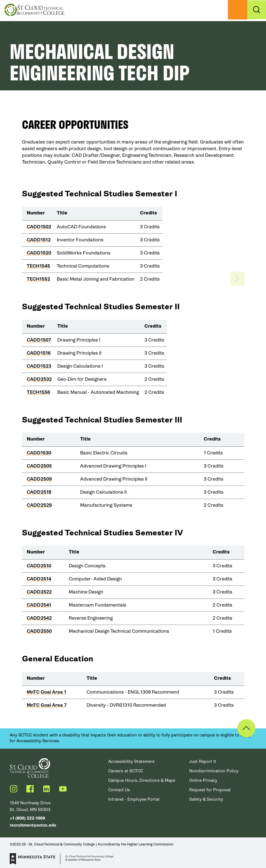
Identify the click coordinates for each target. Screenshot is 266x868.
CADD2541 (39, 605)
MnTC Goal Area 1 (46, 692)
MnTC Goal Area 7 (47, 705)
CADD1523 (39, 366)
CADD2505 (39, 466)
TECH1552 (38, 279)
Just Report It (203, 761)
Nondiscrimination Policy (214, 771)
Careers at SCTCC (126, 771)
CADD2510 (39, 566)
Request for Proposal (210, 790)
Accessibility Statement (131, 761)
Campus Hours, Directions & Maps (142, 780)
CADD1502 (39, 227)
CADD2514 (39, 579)
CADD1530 (39, 453)
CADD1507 (39, 340)
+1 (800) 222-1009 (27, 818)
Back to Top (243, 728)
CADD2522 (39, 592)
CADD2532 (39, 379)
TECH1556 (38, 392)
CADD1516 (39, 353)
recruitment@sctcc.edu (33, 825)
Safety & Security (206, 799)
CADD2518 (39, 492)
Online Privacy (203, 780)
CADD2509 (39, 479)
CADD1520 (39, 253)
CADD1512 (39, 240)
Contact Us (119, 790)
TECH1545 (38, 266)
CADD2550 (39, 631)
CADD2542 (39, 618)
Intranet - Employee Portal (134, 799)
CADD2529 (39, 505)
